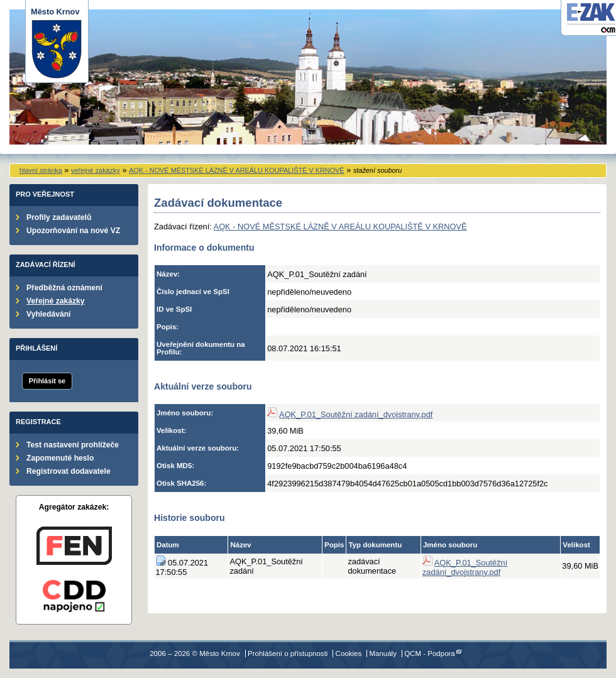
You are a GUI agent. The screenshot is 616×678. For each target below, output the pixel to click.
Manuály (383, 653)
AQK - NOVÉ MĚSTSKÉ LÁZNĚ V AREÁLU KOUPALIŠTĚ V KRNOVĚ (236, 170)
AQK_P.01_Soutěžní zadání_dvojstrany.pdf (356, 414)
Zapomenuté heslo (60, 458)
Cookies (349, 653)
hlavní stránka (41, 170)
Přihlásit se (47, 381)
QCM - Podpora (430, 653)
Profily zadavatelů (59, 217)
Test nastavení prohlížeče (73, 445)
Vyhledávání (49, 314)
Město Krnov (57, 43)
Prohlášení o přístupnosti (288, 653)
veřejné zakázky (96, 170)
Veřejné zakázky (56, 301)
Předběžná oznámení (64, 288)
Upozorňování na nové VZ (73, 231)
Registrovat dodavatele (69, 471)
